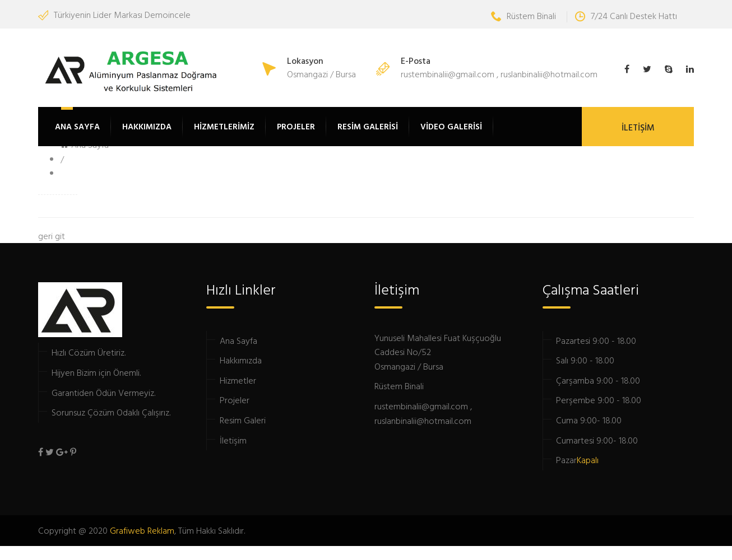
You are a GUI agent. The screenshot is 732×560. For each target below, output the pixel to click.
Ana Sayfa (238, 340)
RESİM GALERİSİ (368, 126)
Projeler (235, 400)
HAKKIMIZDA (147, 126)
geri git (52, 236)
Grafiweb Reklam (142, 530)
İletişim (233, 440)
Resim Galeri (243, 420)
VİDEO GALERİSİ (451, 126)
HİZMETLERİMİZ (224, 126)
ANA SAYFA (77, 126)
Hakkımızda (241, 360)
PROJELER (296, 126)
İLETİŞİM (638, 127)
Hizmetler (238, 380)
